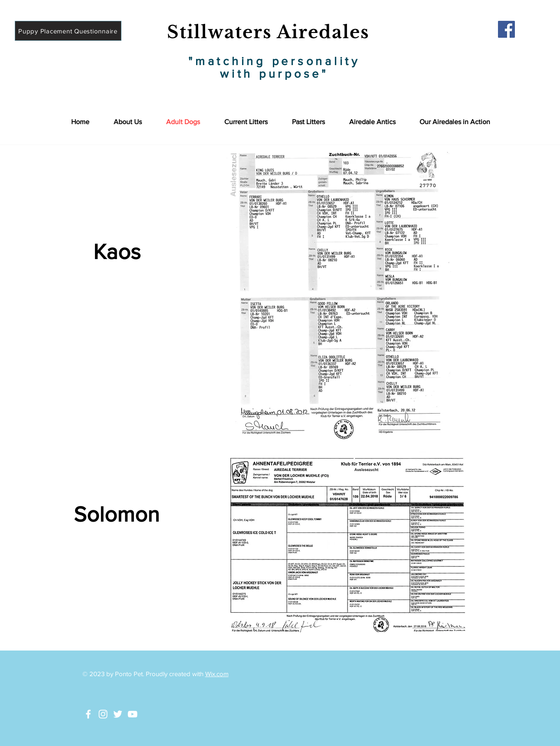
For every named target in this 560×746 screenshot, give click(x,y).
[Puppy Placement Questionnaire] (68, 31)
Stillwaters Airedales (268, 32)
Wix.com (217, 674)
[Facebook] (506, 29)
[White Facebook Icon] (88, 714)
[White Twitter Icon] (118, 714)
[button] (455, 122)
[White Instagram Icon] (103, 714)
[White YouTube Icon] (133, 714)
